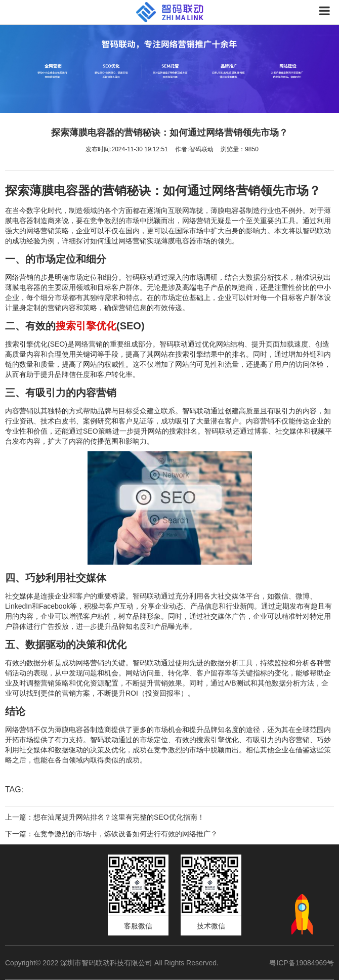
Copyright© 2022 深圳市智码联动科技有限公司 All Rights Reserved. (116, 963)
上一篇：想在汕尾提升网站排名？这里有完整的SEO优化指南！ (105, 817)
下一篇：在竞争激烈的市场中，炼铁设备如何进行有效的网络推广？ (111, 834)
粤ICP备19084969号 (302, 963)
